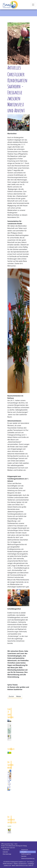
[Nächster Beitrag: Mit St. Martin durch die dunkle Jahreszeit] (19, 696)
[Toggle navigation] (33, 5)
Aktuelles (24, 852)
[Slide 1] (20, 62)
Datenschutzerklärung (28, 858)
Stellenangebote (26, 854)
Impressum (25, 850)
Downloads (6, 850)
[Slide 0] (17, 62)
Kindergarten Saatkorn (10, 5)
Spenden (24, 856)
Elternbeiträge (7, 854)
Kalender (5, 852)
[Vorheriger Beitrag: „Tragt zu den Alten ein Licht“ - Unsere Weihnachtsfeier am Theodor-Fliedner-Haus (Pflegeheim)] (11, 696)
